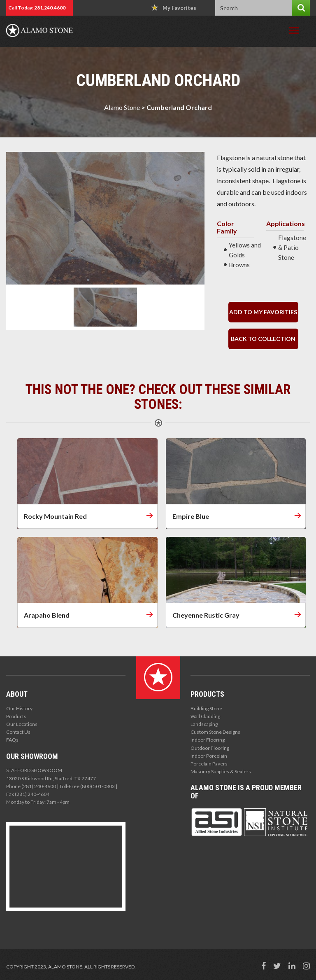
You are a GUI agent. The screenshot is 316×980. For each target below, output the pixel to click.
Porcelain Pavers (209, 764)
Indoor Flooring (208, 740)
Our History (19, 708)
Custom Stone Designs (215, 732)
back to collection (263, 339)
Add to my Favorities (263, 312)
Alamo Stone (122, 107)
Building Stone (206, 708)
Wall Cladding (205, 716)
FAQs (12, 740)
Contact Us (18, 732)
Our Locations (22, 724)
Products (16, 716)
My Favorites (174, 8)
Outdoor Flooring (210, 748)
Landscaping (204, 724)
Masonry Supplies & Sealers (221, 771)
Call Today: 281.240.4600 (37, 8)
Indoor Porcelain (209, 756)
